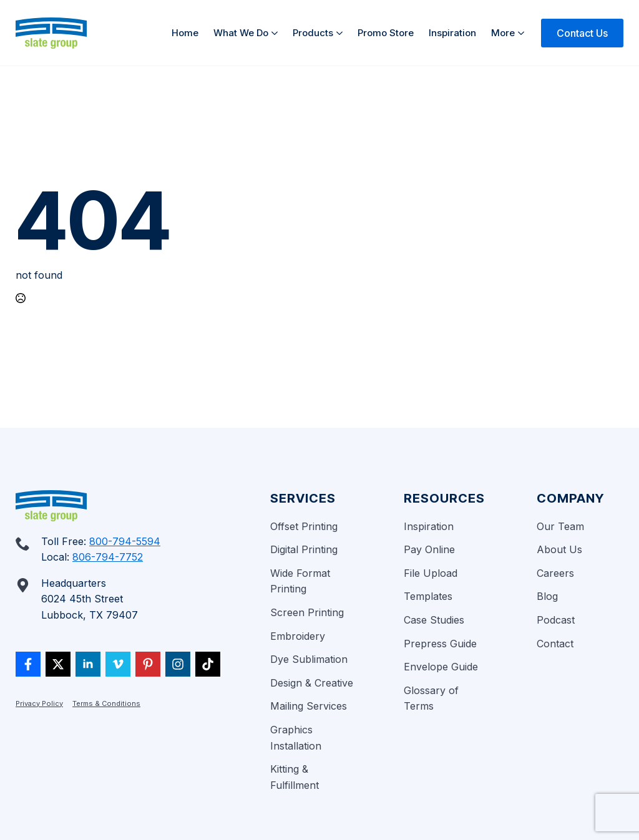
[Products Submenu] (342, 33)
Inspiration (452, 33)
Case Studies (434, 620)
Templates (428, 596)
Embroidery (298, 636)
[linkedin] (88, 664)
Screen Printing (307, 612)
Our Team (560, 526)
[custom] (28, 664)
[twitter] (58, 664)
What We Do (241, 33)
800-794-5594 (125, 541)
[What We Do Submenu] (277, 33)
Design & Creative (312, 683)
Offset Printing (304, 526)
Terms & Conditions (106, 703)
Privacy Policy (39, 703)
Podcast (556, 620)
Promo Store (386, 33)
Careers (555, 573)
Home (185, 33)
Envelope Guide (441, 667)
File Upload (431, 573)
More (503, 33)
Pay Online (429, 549)
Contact (555, 644)
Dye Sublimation (309, 659)
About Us (559, 549)
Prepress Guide (440, 644)
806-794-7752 (108, 557)
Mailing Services (309, 706)
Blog (547, 596)
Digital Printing (304, 549)
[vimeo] (118, 664)
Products (313, 33)
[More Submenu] (523, 33)
